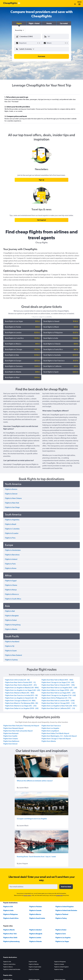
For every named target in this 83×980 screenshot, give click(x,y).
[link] (41, 180)
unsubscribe (59, 895)
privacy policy (27, 895)
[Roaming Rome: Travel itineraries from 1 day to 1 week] (41, 842)
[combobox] (20, 30)
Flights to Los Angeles (63, 938)
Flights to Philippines (10, 914)
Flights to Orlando (36, 941)
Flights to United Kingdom (65, 907)
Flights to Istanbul (35, 930)
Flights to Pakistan (36, 907)
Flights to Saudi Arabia (37, 918)
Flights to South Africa (11, 918)
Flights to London (35, 938)
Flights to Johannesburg (11, 941)
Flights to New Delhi (10, 938)
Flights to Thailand (62, 914)
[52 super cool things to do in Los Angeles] (41, 804)
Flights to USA (8, 907)
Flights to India (8, 910)
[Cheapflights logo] (10, 3)
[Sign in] (75, 4)
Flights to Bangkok (36, 934)
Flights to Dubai (61, 930)
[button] (19, 23)
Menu (79, 4)
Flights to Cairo (61, 934)
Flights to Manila (9, 930)
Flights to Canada (35, 910)
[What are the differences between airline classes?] (41, 766)
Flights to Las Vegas (62, 941)
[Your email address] (33, 887)
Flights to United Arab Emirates (66, 910)
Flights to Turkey (61, 918)
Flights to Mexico (35, 914)
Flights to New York (10, 934)
